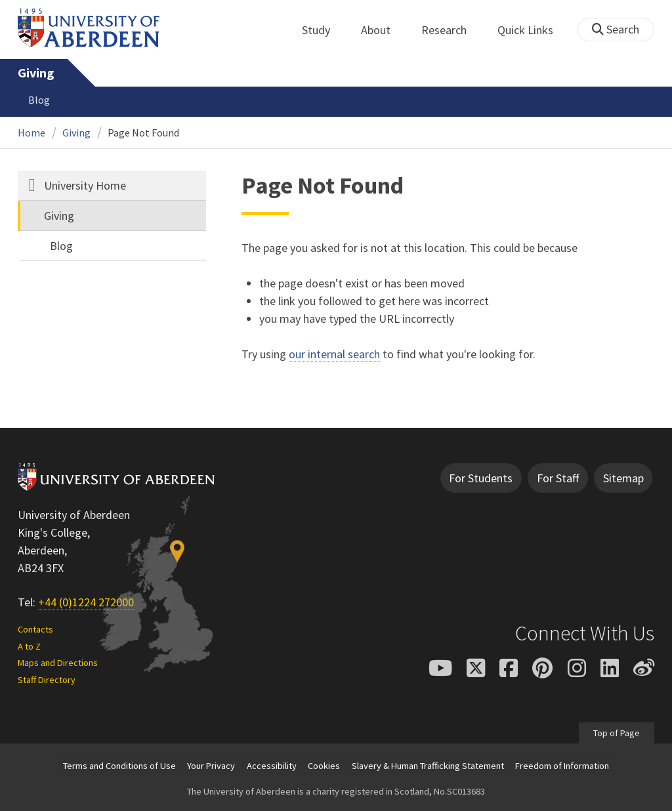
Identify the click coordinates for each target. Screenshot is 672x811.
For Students (481, 478)
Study (323, 30)
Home (31, 133)
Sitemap (623, 478)
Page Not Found (143, 133)
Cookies (324, 766)
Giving (36, 73)
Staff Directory (47, 680)
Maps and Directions (58, 663)
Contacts (35, 629)
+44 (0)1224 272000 (86, 602)
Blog (39, 100)
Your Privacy (211, 766)
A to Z (29, 646)
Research (451, 30)
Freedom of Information (562, 766)
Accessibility (272, 766)
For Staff (558, 478)
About (383, 30)
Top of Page (617, 733)
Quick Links (533, 30)
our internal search (334, 354)
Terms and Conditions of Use (119, 766)
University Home (85, 185)
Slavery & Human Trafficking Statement (428, 766)
